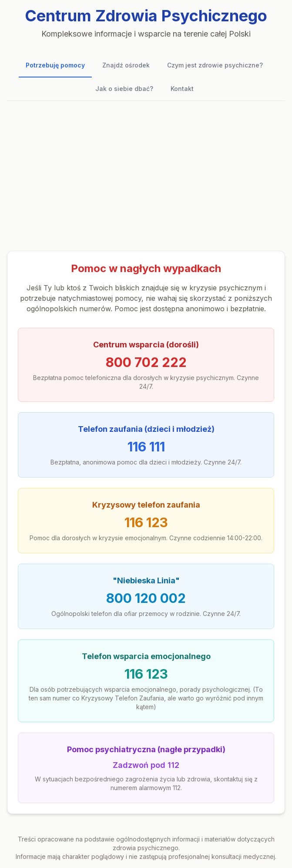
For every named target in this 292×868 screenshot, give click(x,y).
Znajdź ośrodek (126, 65)
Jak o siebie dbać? (124, 89)
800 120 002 (146, 598)
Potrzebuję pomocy (55, 65)
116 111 (146, 447)
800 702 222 (146, 362)
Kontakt (182, 89)
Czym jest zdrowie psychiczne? (215, 65)
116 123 (146, 522)
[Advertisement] (146, 176)
